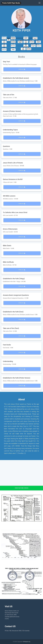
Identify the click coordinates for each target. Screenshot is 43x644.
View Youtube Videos (21, 488)
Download (22, 69)
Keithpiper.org (26, 642)
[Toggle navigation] (39, 3)
